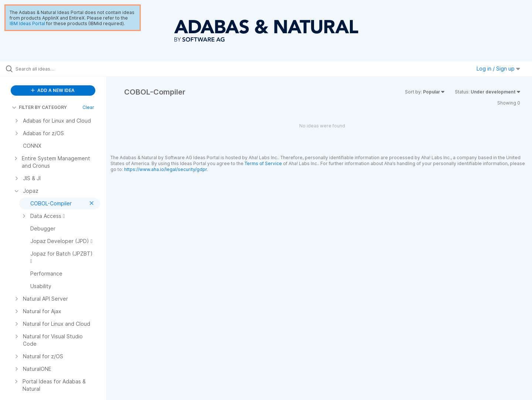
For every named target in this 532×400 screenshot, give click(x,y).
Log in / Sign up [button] (498, 69)
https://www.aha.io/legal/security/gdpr (166, 169)
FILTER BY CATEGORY (39, 107)
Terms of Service (263, 163)
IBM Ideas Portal (27, 23)
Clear (88, 107)
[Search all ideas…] (62, 69)
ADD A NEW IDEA (53, 90)
